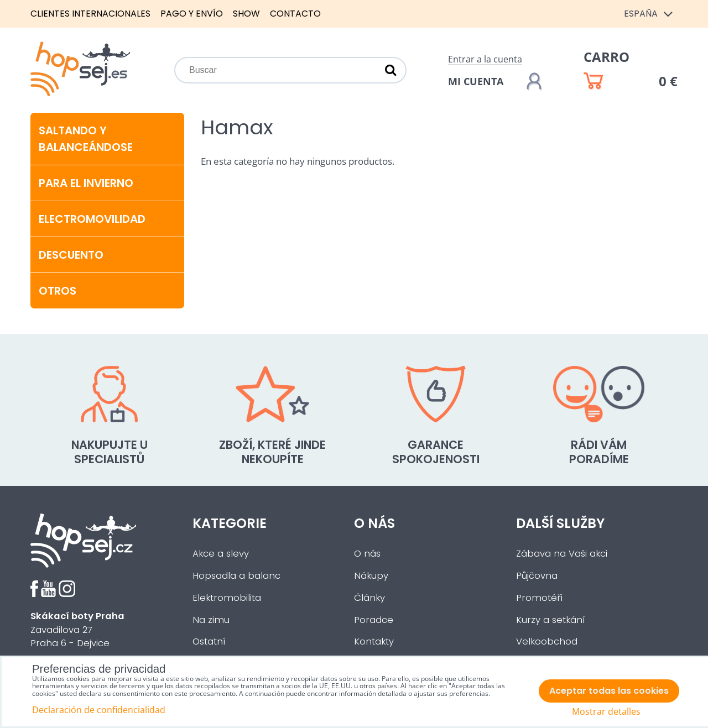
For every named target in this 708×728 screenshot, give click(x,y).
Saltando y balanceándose (86, 139)
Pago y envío (192, 14)
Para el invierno (86, 183)
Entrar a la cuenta (485, 59)
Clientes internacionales (90, 14)
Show (246, 14)
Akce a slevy (221, 554)
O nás (367, 554)
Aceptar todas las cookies (609, 691)
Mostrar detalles (606, 712)
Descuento (71, 255)
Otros (58, 291)
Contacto (295, 14)
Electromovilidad (92, 219)
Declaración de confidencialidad (99, 710)
